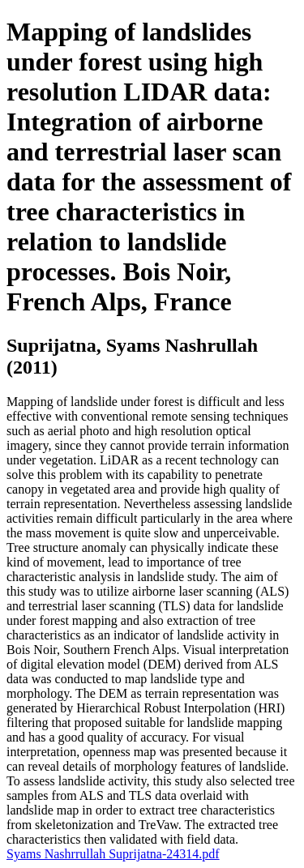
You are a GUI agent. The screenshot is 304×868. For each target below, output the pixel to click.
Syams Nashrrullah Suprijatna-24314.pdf (113, 854)
